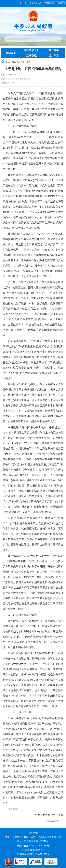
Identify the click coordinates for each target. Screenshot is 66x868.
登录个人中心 (35, 3)
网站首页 (11, 53)
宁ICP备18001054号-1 (33, 850)
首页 (8, 62)
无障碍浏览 (49, 3)
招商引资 (27, 62)
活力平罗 (54, 56)
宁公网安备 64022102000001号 (33, 846)
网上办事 (54, 50)
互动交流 (31, 56)
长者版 (60, 3)
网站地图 (33, 833)
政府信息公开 (31, 50)
